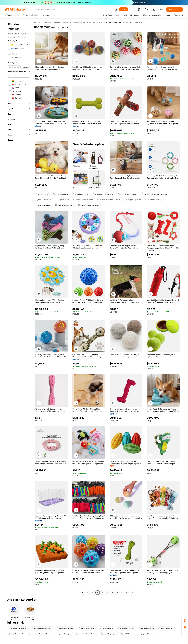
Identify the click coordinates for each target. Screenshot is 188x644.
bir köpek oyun (42, 194)
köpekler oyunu (65, 634)
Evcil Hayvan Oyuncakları (93, 22)
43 (127, 593)
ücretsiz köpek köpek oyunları (109, 200)
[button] (116, 9)
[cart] (147, 10)
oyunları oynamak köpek (83, 200)
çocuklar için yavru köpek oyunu (42, 634)
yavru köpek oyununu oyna (103, 194)
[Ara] (124, 9)
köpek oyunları (62, 200)
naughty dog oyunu (133, 200)
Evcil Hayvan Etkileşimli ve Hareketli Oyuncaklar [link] (124, 22)
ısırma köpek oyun (166, 628)
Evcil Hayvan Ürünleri (52, 22)
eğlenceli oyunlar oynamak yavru (154, 194)
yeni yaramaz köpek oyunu (89, 205)
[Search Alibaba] (74, 9)
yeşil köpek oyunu (153, 200)
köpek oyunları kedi (44, 200)
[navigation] (19, 308)
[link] (185, 620)
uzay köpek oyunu (43, 205)
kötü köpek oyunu (129, 634)
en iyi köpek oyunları (16, 634)
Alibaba (37, 22)
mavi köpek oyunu (146, 628)
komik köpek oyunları (87, 628)
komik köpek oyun (60, 194)
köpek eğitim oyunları (65, 628)
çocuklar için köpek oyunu (86, 634)
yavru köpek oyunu (80, 194)
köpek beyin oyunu (109, 634)
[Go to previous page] (83, 593)
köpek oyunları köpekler (127, 194)
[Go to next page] (132, 593)
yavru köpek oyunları (126, 628)
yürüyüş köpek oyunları (64, 205)
